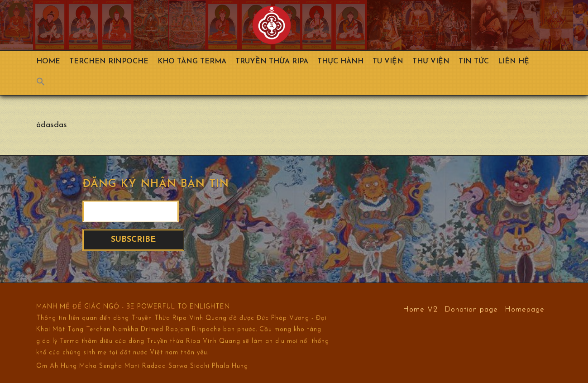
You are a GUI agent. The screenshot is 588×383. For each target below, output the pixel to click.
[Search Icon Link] (45, 84)
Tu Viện (388, 62)
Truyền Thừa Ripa (272, 62)
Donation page (471, 309)
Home (48, 62)
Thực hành (340, 62)
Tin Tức (474, 62)
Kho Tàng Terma (192, 62)
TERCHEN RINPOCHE (109, 62)
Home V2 (420, 309)
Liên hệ (514, 62)
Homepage (525, 309)
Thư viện (431, 62)
